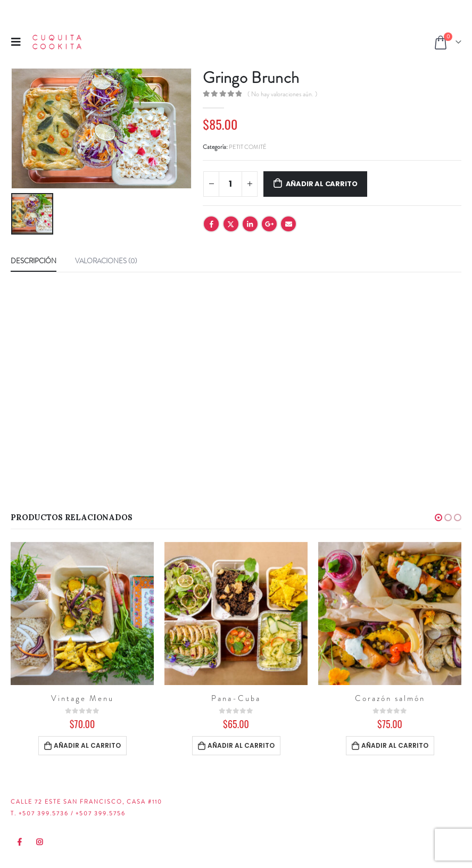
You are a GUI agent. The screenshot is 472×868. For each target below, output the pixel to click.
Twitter (231, 224)
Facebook (211, 224)
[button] (438, 518)
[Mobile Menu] (19, 42)
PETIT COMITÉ (248, 147)
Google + (269, 224)
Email (288, 224)
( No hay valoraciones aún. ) (282, 94)
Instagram (40, 842)
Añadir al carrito (322, 184)
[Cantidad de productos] (230, 184)
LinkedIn (250, 224)
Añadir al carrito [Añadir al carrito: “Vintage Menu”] (87, 745)
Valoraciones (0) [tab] (106, 261)
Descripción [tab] (34, 261)
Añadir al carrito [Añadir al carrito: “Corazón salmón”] (395, 745)
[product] (82, 614)
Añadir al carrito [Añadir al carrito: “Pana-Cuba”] (241, 745)
